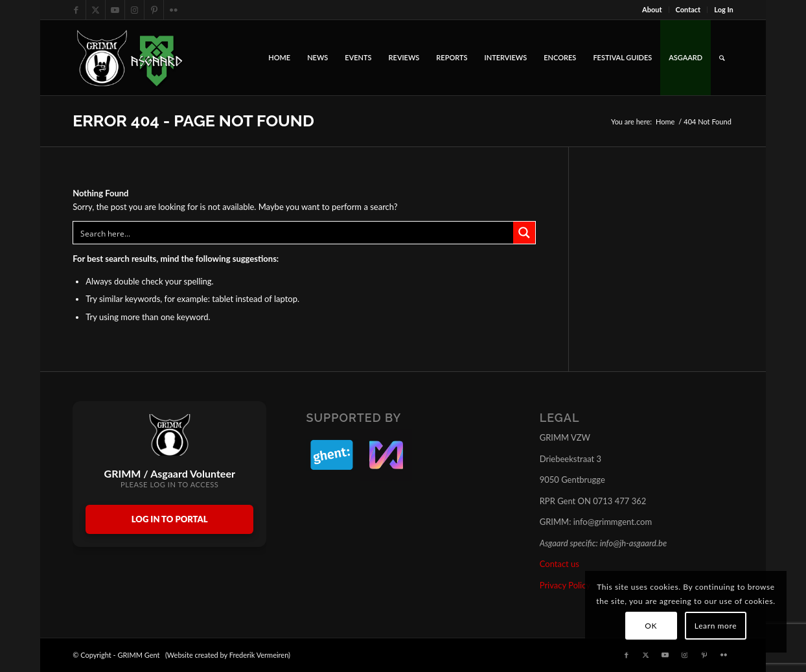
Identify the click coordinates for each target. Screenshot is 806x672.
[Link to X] (96, 10)
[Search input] (294, 233)
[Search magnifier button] (524, 233)
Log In (724, 9)
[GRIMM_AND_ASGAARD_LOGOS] (130, 58)
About (652, 9)
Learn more (716, 626)
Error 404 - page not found (193, 121)
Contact (688, 9)
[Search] (722, 58)
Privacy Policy (565, 585)
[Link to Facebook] (76, 10)
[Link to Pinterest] (154, 10)
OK (651, 626)
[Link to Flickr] (174, 10)
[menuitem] (652, 10)
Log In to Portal (170, 519)
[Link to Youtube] (115, 10)
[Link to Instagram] (134, 10)
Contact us (559, 564)
